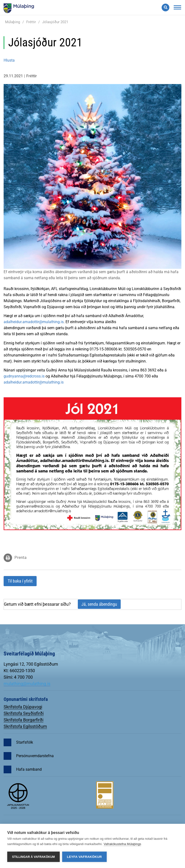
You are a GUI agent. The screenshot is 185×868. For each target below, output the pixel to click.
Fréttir (31, 22)
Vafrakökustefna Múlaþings (122, 844)
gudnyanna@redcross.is (24, 376)
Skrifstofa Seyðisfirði (24, 713)
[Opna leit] (165, 7)
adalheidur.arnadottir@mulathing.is (34, 322)
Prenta (20, 557)
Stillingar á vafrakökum (33, 857)
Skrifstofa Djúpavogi (23, 707)
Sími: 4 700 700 (18, 677)
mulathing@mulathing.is (27, 684)
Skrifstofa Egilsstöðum (25, 726)
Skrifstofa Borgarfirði (23, 720)
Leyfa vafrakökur (84, 857)
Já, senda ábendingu (99, 604)
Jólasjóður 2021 (55, 22)
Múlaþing (13, 22)
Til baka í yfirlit (20, 581)
